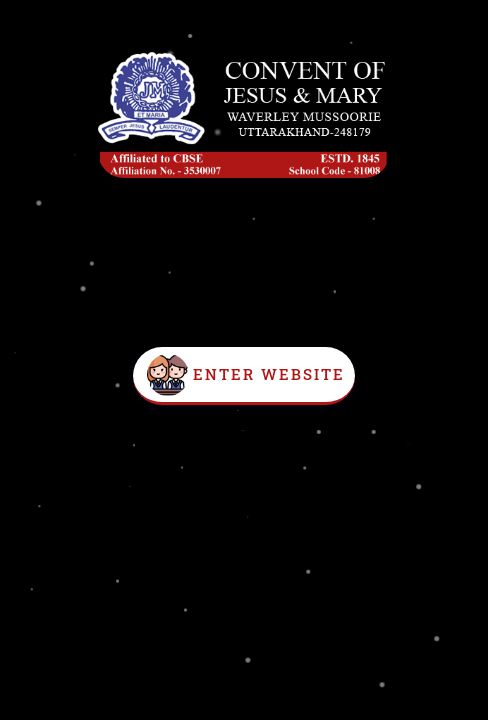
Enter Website (269, 374)
